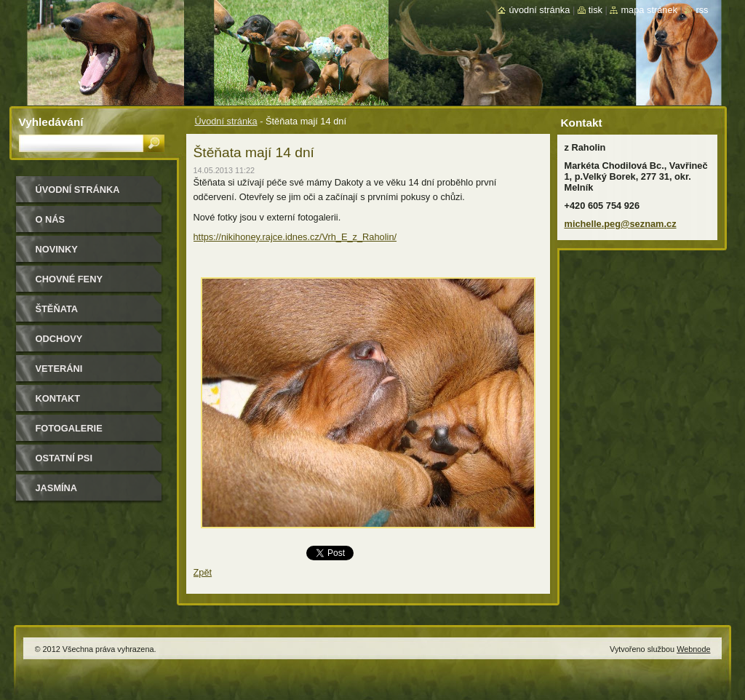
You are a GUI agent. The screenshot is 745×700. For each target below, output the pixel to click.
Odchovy (59, 339)
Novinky (57, 249)
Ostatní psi (64, 458)
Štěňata (57, 309)
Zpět (203, 572)
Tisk (595, 10)
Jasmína (57, 488)
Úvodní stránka (226, 121)
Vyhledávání (51, 122)
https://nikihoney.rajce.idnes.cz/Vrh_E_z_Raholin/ (295, 237)
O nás (51, 219)
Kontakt (58, 398)
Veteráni (59, 369)
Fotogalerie (69, 428)
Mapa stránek (649, 10)
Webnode (693, 649)
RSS (702, 10)
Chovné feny (69, 279)
